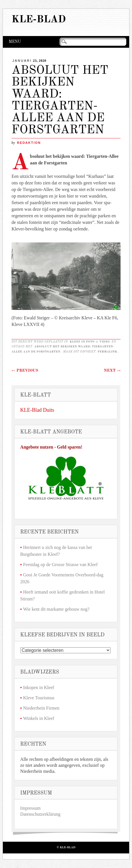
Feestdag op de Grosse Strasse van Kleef (60, 565)
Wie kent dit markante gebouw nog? (56, 609)
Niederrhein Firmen (41, 708)
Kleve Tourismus (39, 698)
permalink (108, 352)
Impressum (30, 808)
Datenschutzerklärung (40, 814)
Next (112, 371)
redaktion (29, 143)
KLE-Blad (39, 20)
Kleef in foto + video (90, 342)
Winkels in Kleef (39, 718)
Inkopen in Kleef (39, 687)
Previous (25, 371)
